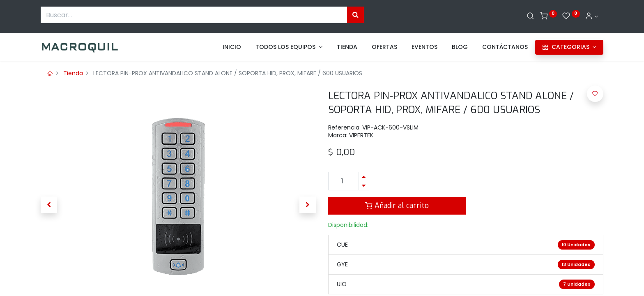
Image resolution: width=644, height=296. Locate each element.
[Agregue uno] (364, 177)
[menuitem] (232, 47)
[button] (49, 205)
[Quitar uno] (364, 186)
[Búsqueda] (355, 15)
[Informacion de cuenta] (591, 16)
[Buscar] (530, 16)
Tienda (73, 73)
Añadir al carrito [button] (397, 206)
